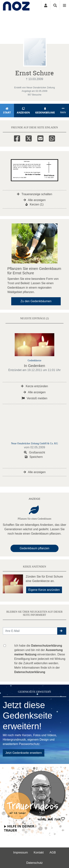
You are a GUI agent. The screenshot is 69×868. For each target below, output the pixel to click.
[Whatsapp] (52, 138)
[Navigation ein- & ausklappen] (64, 5)
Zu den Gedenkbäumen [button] (36, 301)
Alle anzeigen (34, 200)
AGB (53, 852)
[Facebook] (17, 138)
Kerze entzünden (34, 386)
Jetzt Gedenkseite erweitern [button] (24, 753)
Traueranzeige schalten (35, 194)
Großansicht (34, 452)
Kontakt (39, 852)
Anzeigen (23, 111)
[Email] (40, 138)
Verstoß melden (35, 398)
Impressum (21, 852)
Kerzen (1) (34, 204)
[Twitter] (29, 138)
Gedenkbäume (45, 111)
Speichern (34, 457)
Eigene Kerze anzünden (44, 590)
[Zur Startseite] (16, 5)
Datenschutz (34, 863)
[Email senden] (30, 631)
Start (7, 111)
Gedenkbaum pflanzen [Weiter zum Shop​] (34, 548)
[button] (62, 631)
